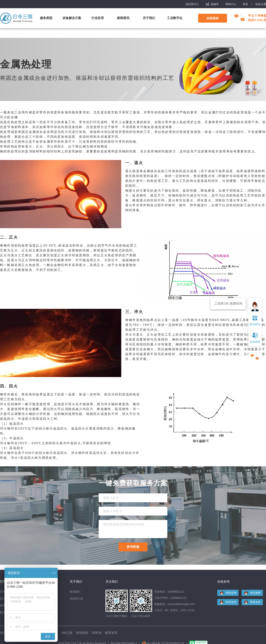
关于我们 (149, 18)
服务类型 (46, 18)
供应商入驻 (76, 599)
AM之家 (67, 633)
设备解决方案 (72, 18)
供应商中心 (192, 4)
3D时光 (97, 633)
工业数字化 (175, 18)
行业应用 (98, 18)
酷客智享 (111, 633)
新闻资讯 (123, 18)
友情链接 (82, 633)
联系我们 (75, 592)
